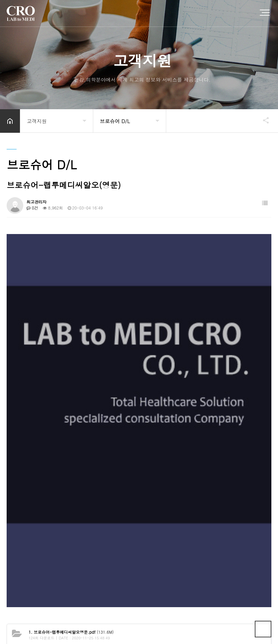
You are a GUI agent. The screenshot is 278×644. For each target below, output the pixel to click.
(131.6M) (71, 422)
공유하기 (263, 120)
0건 (32, 208)
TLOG (187, 622)
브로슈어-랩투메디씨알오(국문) (64, 450)
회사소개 (17, 581)
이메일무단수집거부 (101, 581)
